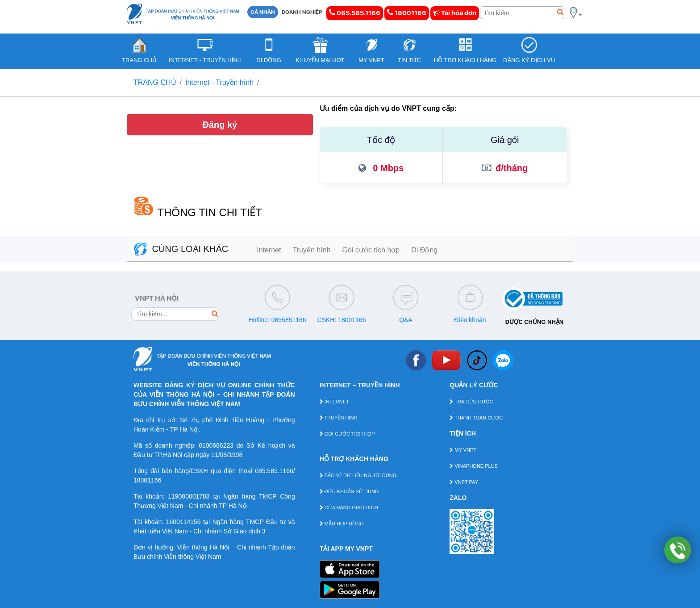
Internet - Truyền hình (219, 82)
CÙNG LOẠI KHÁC (181, 249)
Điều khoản (470, 320)
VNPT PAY (464, 482)
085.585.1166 (355, 13)
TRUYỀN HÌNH (339, 418)
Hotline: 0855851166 (277, 320)
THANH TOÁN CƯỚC (476, 418)
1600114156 (183, 522)
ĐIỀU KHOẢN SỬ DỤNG (349, 491)
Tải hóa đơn (455, 13)
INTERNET (334, 402)
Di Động (424, 250)
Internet (269, 250)
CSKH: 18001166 (342, 320)
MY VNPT (463, 450)
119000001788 (189, 496)
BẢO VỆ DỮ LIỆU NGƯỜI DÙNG (358, 475)
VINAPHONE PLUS (474, 466)
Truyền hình (312, 250)
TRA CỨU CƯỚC (471, 402)
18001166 (407, 13)
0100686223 (216, 445)
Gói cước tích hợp (371, 250)
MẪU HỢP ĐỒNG (342, 524)
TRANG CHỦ (155, 82)
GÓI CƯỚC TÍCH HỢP (347, 434)
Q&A (406, 320)
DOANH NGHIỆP (302, 12)
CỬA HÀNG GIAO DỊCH (349, 507)
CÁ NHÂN (263, 12)
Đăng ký (220, 125)
